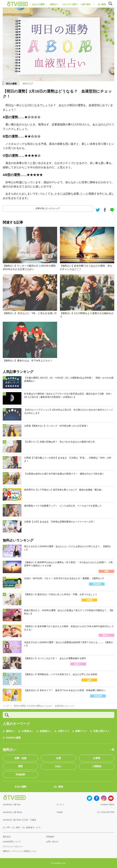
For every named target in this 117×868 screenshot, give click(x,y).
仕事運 (97, 758)
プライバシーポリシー (13, 847)
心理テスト (63, 731)
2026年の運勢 (13, 738)
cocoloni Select (107, 805)
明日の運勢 (11, 84)
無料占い (11, 731)
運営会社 (7, 837)
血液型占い (46, 731)
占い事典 (58, 787)
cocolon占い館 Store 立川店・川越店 (19, 820)
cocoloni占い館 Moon (12, 812)
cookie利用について (12, 842)
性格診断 (20, 774)
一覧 (112, 750)
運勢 (20, 766)
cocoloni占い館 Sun (12, 805)
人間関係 (97, 766)
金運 (58, 758)
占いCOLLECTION (106, 812)
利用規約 (50, 837)
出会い (58, 766)
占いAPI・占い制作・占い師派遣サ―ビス (22, 828)
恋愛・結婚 (20, 758)
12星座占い (28, 731)
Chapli (60, 812)
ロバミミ (61, 805)
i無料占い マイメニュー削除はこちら (20, 851)
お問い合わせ (52, 842)
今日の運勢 (20, 787)
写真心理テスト (102, 731)
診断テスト (81, 731)
